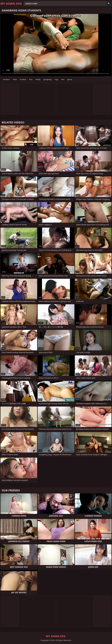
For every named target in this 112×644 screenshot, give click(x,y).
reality (38, 79)
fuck (31, 79)
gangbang (47, 79)
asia (63, 79)
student (23, 79)
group (70, 79)
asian (15, 79)
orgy (56, 79)
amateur (6, 79)
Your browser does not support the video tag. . (56, 45)
